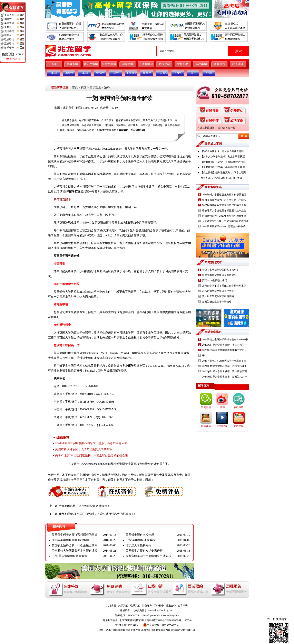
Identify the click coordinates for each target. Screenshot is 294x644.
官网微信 (206, 407)
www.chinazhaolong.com (95, 464)
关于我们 (123, 606)
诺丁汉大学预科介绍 (138, 545)
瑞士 (194, 73)
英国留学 (59, 256)
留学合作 (219, 64)
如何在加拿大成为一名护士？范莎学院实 (224, 200)
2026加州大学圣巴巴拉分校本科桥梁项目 (224, 195)
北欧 (178, 73)
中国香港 (163, 73)
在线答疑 (212, 111)
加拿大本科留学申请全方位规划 (219, 275)
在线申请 (212, 121)
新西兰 (147, 73)
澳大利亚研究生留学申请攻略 (218, 296)
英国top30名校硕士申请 (215, 280)
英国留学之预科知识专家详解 (144, 551)
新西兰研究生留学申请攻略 (217, 302)
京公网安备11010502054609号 (161, 625)
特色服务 (147, 606)
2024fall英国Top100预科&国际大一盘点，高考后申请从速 (91, 443)
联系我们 (135, 606)
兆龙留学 (68, 108)
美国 (54, 73)
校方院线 (222, 426)
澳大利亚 (131, 73)
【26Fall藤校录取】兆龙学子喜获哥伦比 (222, 151)
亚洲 (209, 73)
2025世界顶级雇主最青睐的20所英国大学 (224, 205)
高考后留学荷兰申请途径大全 (218, 291)
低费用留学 (109, 64)
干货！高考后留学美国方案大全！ (220, 270)
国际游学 (128, 64)
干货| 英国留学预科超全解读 (69, 556)
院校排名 (183, 64)
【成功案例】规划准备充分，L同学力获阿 (223, 172)
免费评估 (237, 111)
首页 (54, 64)
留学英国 (75, 192)
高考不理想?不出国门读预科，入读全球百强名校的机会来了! (97, 514)
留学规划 (95, 87)
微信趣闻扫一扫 (227, 128)
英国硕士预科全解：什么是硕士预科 (75, 545)
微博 (222, 407)
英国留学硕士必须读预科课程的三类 (75, 535)
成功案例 (201, 64)
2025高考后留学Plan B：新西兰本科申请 (224, 226)
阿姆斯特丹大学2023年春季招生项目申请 (224, 216)
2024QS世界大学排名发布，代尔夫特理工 (224, 366)
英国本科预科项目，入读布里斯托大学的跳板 (84, 449)
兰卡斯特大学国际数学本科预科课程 (75, 551)
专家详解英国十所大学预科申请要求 (148, 556)
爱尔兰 (100, 73)
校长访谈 (238, 64)
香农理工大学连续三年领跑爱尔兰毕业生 (224, 211)
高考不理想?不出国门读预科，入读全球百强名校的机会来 (91, 455)
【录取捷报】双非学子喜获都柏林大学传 (223, 167)
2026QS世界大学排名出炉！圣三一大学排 (224, 345)
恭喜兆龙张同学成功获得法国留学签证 (222, 178)
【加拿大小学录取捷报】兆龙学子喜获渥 (223, 157)
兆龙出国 (111, 606)
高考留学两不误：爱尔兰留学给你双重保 (224, 286)
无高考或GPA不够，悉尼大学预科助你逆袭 (225, 221)
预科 (107, 87)
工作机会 (159, 606)
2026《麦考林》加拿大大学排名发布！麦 (224, 361)
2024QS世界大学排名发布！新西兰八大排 (224, 377)
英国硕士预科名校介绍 (140, 535)
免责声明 (183, 606)
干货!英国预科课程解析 (140, 540)
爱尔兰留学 (91, 64)
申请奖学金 (146, 64)
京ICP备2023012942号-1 (128, 625)
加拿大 (69, 73)
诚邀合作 (171, 606)
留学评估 (206, 426)
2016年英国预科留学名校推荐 (70, 540)
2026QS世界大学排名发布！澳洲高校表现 (224, 371)
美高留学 (72, 64)
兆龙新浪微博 (207, 128)
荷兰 (116, 73)
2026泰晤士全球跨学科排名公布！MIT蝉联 (225, 339)
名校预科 (164, 64)
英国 (85, 73)
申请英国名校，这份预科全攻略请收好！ (84, 506)
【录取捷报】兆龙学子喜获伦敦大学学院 (223, 162)
